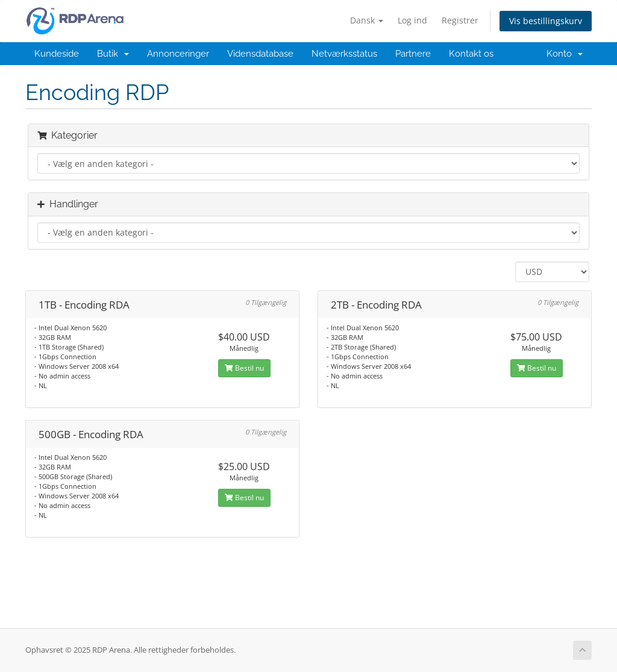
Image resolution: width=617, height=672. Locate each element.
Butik (113, 54)
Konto (565, 54)
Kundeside (57, 54)
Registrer (460, 20)
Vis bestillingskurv (546, 21)
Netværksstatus (344, 54)
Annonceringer (178, 54)
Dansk (367, 20)
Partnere (413, 54)
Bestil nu (244, 368)
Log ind (412, 20)
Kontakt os (471, 54)
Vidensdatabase (260, 54)
